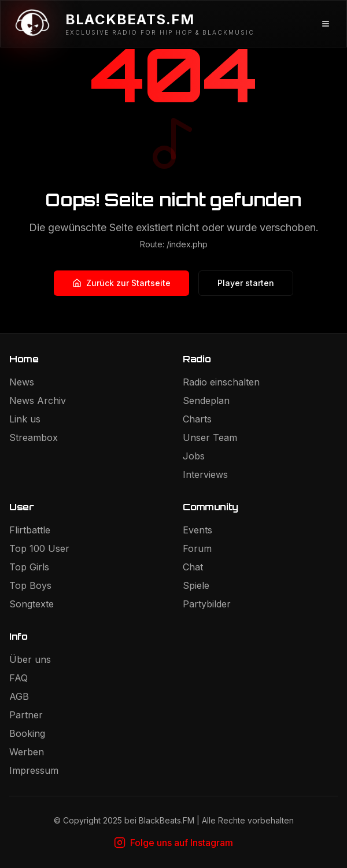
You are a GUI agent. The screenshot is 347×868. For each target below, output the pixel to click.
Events (198, 530)
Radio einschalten (221, 382)
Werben (27, 752)
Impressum (34, 770)
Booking (27, 733)
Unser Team (210, 437)
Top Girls (29, 567)
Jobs (194, 456)
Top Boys (30, 585)
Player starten (246, 283)
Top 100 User (39, 548)
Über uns (30, 659)
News (22, 382)
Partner (26, 715)
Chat (193, 567)
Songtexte (32, 604)
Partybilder (207, 604)
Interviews (205, 474)
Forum (197, 548)
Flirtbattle (30, 530)
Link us (25, 419)
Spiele (196, 585)
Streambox (34, 437)
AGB (19, 696)
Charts (197, 419)
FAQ (19, 678)
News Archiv (38, 400)
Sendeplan (206, 400)
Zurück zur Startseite (121, 283)
